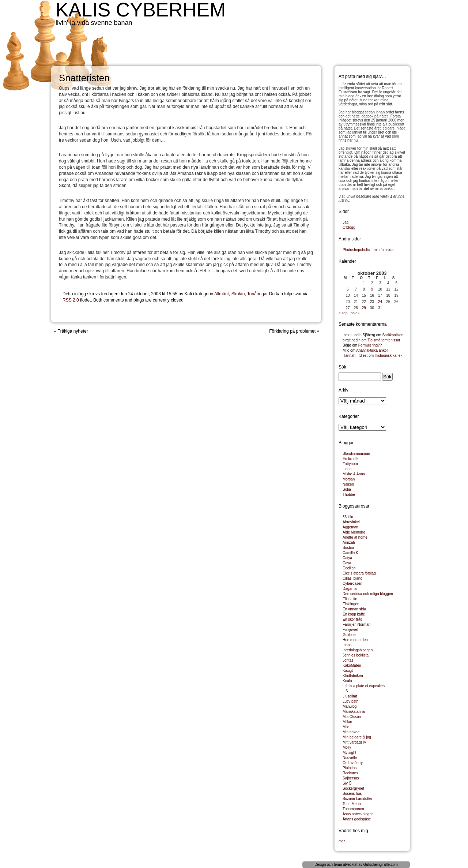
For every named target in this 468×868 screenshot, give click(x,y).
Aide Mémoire (354, 532)
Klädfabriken (353, 676)
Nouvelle (350, 758)
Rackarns (350, 773)
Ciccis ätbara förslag (359, 573)
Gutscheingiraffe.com (381, 865)
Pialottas (350, 768)
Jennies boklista (356, 655)
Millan (347, 722)
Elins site (350, 599)
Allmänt (222, 294)
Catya (347, 558)
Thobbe (349, 495)
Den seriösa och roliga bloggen (368, 594)
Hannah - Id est (355, 356)
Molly (347, 747)
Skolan (238, 294)
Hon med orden (355, 640)
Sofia (347, 489)
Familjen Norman (356, 624)
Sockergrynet (353, 788)
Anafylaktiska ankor (372, 350)
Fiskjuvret (350, 630)
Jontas (348, 660)
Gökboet (350, 635)
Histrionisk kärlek (389, 356)
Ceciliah (349, 568)
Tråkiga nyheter (73, 331)
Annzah (349, 542)
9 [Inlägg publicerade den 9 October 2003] (372, 289)
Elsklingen (351, 604)
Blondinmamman (356, 454)
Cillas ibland (352, 578)
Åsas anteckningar (358, 814)
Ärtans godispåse (357, 819)
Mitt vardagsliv (354, 742)
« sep (343, 313)
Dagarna (350, 589)
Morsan (349, 479)
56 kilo (348, 517)
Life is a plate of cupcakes (364, 686)
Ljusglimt (350, 696)
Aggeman (350, 527)
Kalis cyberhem (141, 10)
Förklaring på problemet (292, 331)
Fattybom (350, 464)
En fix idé (350, 459)
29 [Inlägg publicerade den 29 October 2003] (364, 308)
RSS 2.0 (71, 300)
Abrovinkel (351, 522)
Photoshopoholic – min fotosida (368, 250)
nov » (355, 313)
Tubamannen (353, 809)
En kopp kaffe (354, 614)
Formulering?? (370, 345)
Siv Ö (347, 783)
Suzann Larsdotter (358, 799)
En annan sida (354, 609)
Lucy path (350, 701)
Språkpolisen (393, 335)
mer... (343, 841)
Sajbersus (351, 778)
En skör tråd (352, 619)
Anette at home (355, 537)
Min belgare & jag (357, 737)
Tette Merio (352, 804)
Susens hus (352, 794)
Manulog (350, 706)
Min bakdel (351, 732)
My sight (349, 753)
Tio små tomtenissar (384, 340)
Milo (346, 350)
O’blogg (349, 227)
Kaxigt (348, 671)
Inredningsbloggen (358, 650)
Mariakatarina (354, 712)
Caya (347, 563)
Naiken (348, 484)
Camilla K (350, 553)
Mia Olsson (352, 717)
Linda (347, 469)
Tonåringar (258, 294)
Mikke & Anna (354, 474)
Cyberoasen (352, 583)
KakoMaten (352, 665)
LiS (345, 691)
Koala (347, 681)
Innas (347, 645)
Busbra (348, 548)
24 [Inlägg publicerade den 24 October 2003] (380, 302)
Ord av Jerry (353, 763)
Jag (346, 222)
